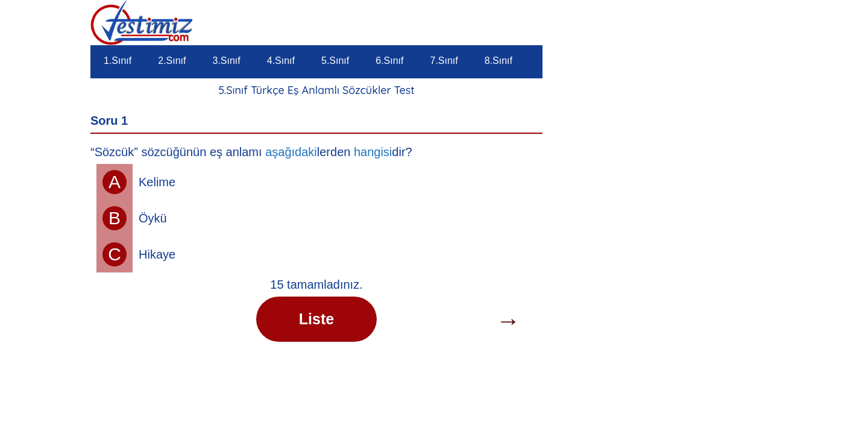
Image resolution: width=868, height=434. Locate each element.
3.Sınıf (227, 61)
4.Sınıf (281, 61)
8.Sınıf (498, 61)
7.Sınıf (444, 61)
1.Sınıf (118, 61)
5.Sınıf (335, 61)
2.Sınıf (172, 61)
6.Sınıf (389, 61)
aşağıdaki (291, 152)
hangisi (373, 152)
